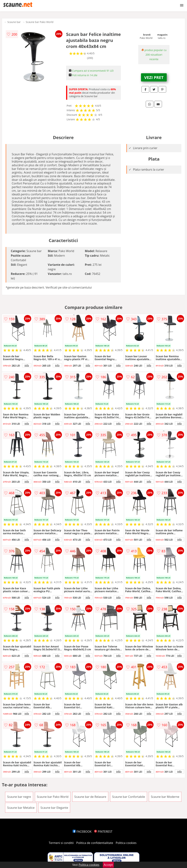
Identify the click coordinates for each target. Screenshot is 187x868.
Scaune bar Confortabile (129, 797)
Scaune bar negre (19, 797)
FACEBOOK (82, 832)
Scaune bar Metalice (21, 808)
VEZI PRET (154, 77)
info (27, 365)
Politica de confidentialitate (95, 843)
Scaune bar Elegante (54, 808)
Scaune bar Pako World (40, 22)
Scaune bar (14, 22)
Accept (108, 865)
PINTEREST (103, 832)
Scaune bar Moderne (165, 797)
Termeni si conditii (61, 843)
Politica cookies (126, 843)
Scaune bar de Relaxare (90, 797)
